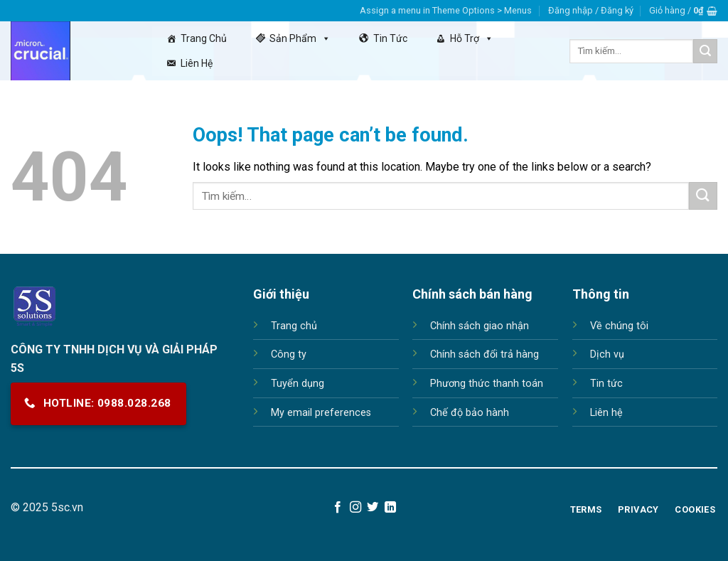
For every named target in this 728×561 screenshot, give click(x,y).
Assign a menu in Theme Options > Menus (446, 10)
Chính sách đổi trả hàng (485, 354)
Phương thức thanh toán (487, 384)
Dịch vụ (607, 354)
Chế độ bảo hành (470, 413)
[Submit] (705, 51)
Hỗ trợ (472, 38)
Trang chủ (204, 38)
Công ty (289, 354)
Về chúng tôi (619, 326)
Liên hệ (197, 63)
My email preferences (321, 413)
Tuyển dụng (298, 384)
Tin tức (390, 38)
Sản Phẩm (300, 38)
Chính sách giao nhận (480, 326)
